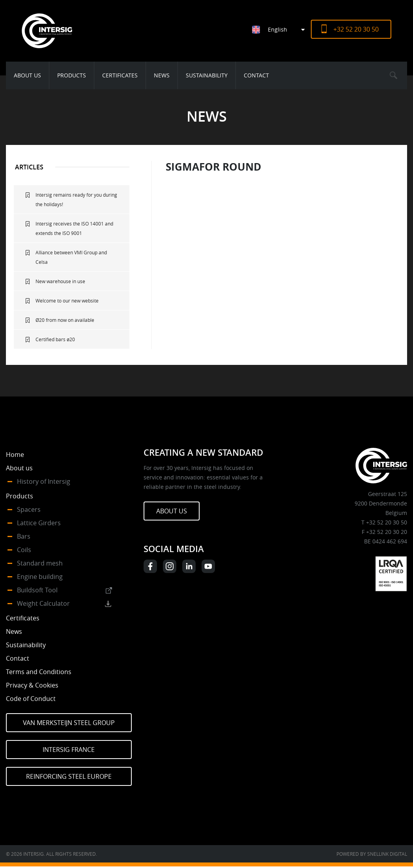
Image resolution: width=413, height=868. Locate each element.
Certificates (120, 75)
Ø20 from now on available (65, 320)
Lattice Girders (39, 523)
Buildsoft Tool (37, 590)
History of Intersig (44, 481)
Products (72, 75)
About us (27, 75)
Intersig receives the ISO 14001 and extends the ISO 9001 (74, 228)
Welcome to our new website (67, 301)
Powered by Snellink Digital (372, 854)
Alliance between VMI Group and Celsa (71, 257)
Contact (256, 75)
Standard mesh (40, 563)
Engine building (40, 577)
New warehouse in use (60, 281)
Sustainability (207, 75)
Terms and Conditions (39, 672)
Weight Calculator (43, 603)
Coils (24, 550)
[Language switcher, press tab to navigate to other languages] (281, 29)
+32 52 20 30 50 (356, 29)
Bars (24, 536)
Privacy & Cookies (32, 685)
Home (15, 455)
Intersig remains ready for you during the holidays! (76, 199)
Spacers (29, 509)
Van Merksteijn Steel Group (69, 723)
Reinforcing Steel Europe (69, 776)
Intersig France (69, 750)
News (162, 75)
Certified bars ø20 (55, 339)
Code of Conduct (31, 699)
